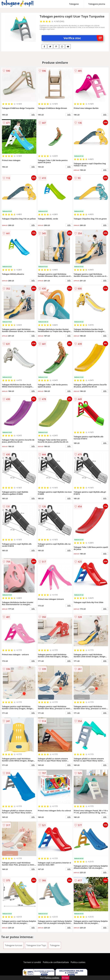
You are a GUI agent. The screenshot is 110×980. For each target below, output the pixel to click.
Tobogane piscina (97, 4)
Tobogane (74, 4)
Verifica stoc (83, 38)
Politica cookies (78, 962)
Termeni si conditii (32, 962)
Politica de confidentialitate (56, 962)
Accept (65, 978)
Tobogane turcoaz (14, 945)
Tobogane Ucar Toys (36, 945)
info (33, 115)
